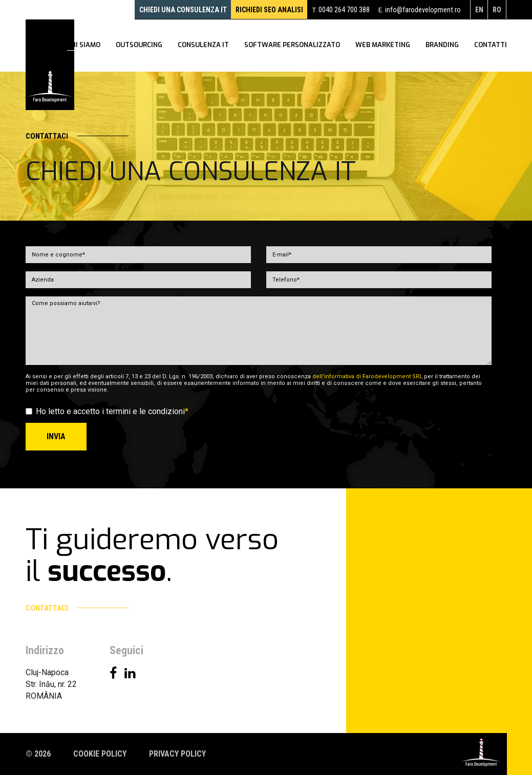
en (477, 10)
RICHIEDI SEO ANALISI (262, 10)
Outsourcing (139, 46)
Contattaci (77, 136)
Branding (442, 46)
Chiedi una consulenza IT (170, 10)
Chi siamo (84, 46)
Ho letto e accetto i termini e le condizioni (107, 411)
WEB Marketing (383, 46)
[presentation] (414, 443)
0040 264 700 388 (340, 10)
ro (496, 10)
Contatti (491, 46)
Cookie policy (100, 754)
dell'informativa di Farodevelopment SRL (367, 376)
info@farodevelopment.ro (420, 10)
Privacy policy (177, 754)
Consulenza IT (203, 46)
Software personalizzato (292, 46)
